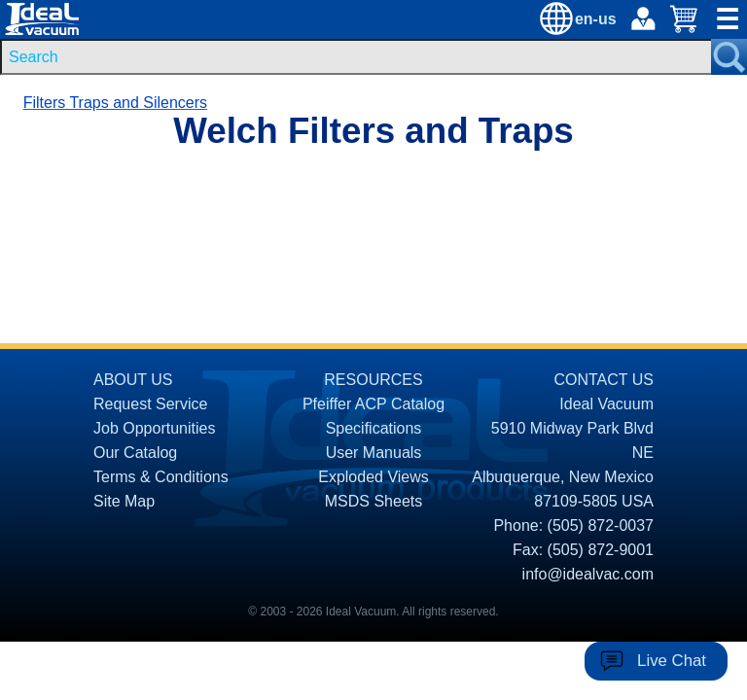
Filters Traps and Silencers (115, 103)
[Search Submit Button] (729, 57)
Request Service (150, 404)
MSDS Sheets (373, 501)
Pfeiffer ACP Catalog (373, 404)
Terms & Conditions (161, 477)
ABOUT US (133, 380)
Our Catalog (135, 453)
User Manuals (374, 453)
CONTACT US (604, 380)
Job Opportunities (154, 428)
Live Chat (672, 661)
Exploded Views (373, 477)
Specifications (374, 428)
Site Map (124, 501)
